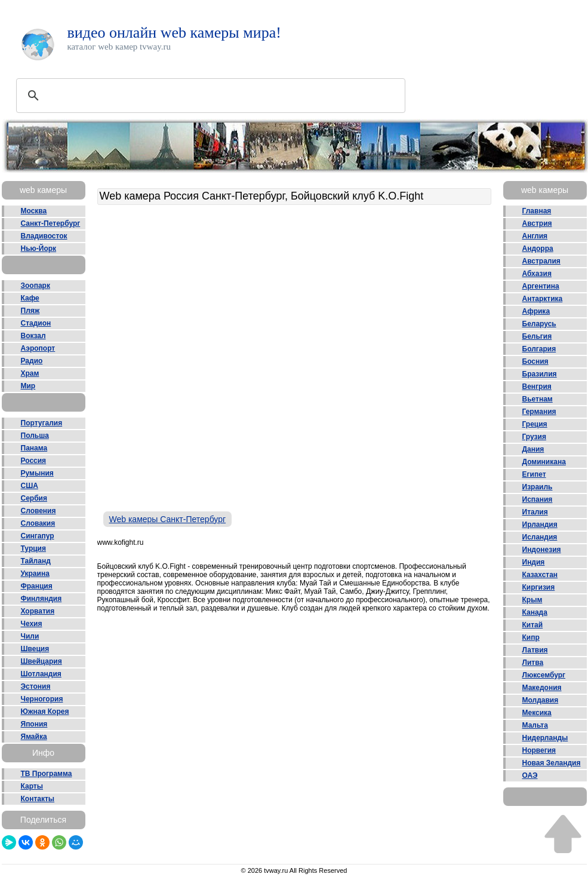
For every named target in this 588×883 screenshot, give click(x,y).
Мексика (537, 713)
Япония (34, 724)
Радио (32, 361)
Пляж (30, 311)
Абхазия (537, 274)
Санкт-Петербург (51, 223)
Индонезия (542, 550)
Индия (534, 562)
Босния (535, 361)
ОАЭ (530, 775)
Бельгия (537, 336)
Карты (32, 786)
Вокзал (33, 336)
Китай (533, 625)
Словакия (38, 523)
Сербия (34, 498)
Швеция (35, 649)
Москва (34, 211)
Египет (534, 474)
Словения (39, 511)
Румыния (37, 473)
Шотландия (41, 674)
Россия (34, 461)
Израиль (538, 487)
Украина (35, 574)
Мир (28, 386)
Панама (34, 448)
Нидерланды (545, 738)
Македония (542, 688)
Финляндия (41, 599)
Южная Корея (45, 712)
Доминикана (544, 462)
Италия (535, 512)
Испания (538, 499)
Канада (535, 612)
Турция (33, 548)
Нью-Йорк (39, 249)
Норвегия (539, 750)
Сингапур (38, 536)
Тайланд (36, 561)
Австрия (537, 223)
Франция (37, 586)
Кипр (531, 637)
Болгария (539, 349)
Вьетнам (538, 399)
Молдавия (541, 700)
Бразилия (540, 374)
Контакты (38, 799)
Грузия (534, 437)
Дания (533, 449)
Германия (539, 412)
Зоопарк (36, 286)
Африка (536, 311)
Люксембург (544, 675)
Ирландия (540, 525)
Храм (30, 373)
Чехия (32, 624)
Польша (35, 436)
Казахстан (540, 575)
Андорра (538, 249)
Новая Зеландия (552, 763)
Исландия (540, 537)
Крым (532, 600)
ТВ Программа (47, 774)
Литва (533, 663)
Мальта (535, 725)
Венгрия (537, 387)
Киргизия (539, 587)
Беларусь (539, 324)
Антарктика (543, 299)
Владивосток (44, 236)
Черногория (42, 699)
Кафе (30, 298)
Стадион (36, 323)
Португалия (42, 423)
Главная (537, 211)
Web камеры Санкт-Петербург (168, 519)
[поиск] (209, 96)
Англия (535, 236)
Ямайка (34, 737)
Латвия (535, 650)
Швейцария (41, 661)
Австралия (541, 261)
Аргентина (541, 286)
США (30, 486)
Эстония (36, 686)
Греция (535, 424)
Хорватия (38, 611)
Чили (30, 636)
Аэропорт (38, 348)
